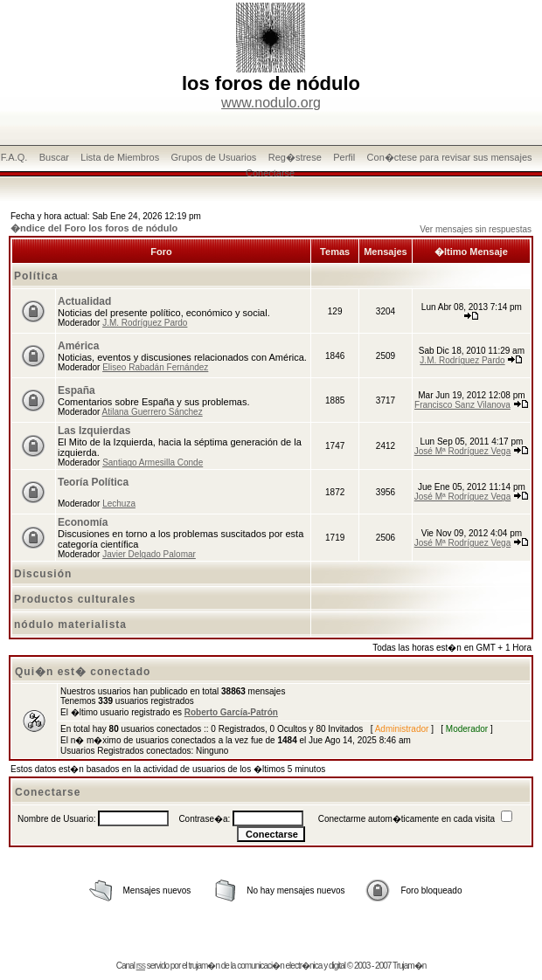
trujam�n (204, 966)
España (76, 390)
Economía (83, 522)
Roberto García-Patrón (231, 712)
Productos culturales (75, 599)
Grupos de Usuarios (214, 157)
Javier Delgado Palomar (149, 554)
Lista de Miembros (120, 157)
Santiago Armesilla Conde (153, 462)
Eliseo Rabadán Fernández (155, 367)
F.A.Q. (14, 157)
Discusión (43, 574)
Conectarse (270, 173)
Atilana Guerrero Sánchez (153, 412)
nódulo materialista (70, 625)
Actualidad (84, 301)
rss (141, 966)
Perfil (344, 157)
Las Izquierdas (94, 431)
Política (36, 276)
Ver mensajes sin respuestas (476, 229)
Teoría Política (93, 482)
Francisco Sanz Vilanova (462, 405)
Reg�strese (295, 157)
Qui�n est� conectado (83, 672)
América (78, 346)
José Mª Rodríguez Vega (462, 451)
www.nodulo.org (271, 103)
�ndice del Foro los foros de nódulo (94, 228)
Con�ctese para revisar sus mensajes (450, 157)
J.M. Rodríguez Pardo (145, 323)
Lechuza (119, 504)
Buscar (54, 157)
